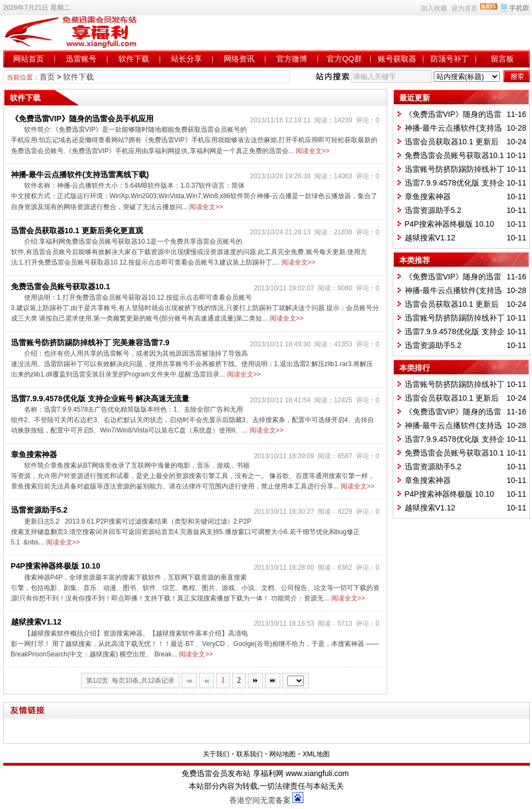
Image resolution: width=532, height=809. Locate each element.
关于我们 (216, 754)
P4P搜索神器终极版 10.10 (56, 566)
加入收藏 (434, 8)
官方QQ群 (344, 59)
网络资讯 (239, 59)
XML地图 (316, 754)
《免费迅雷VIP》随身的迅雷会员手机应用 (83, 119)
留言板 (502, 59)
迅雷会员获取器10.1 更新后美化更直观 (77, 231)
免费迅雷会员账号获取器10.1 (61, 286)
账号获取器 (397, 59)
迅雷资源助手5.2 (39, 510)
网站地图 (282, 754)
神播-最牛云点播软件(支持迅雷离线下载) (80, 175)
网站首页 (29, 59)
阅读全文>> (313, 151)
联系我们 (250, 754)
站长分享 (186, 59)
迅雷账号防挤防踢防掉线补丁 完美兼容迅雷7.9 (90, 342)
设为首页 (465, 8)
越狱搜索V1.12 (36, 622)
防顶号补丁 (450, 59)
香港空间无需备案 (260, 800)
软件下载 (134, 59)
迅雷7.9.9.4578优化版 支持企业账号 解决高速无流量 (100, 398)
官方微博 (292, 59)
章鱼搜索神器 (34, 454)
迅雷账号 (81, 59)
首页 (47, 77)
